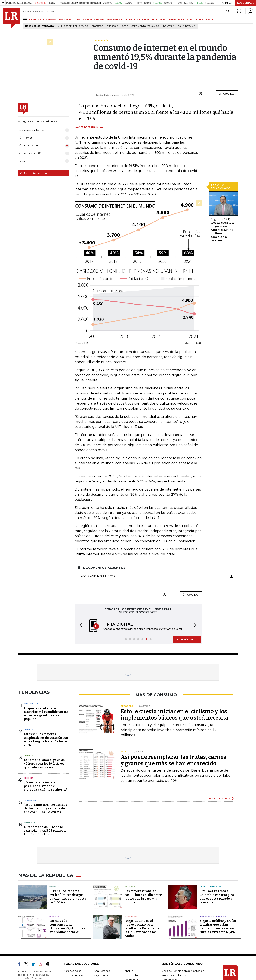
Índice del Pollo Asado (75, 26)
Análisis (129, 971)
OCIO (77, 19)
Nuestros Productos (173, 975)
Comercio (30, 800)
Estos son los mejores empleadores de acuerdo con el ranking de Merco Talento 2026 (46, 740)
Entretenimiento (210, 887)
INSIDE (209, 19)
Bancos (54, 916)
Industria (168, 26)
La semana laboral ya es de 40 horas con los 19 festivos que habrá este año (44, 764)
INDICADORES (194, 19)
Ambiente (29, 823)
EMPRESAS (65, 19)
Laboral (29, 730)
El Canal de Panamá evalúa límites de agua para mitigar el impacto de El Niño (68, 897)
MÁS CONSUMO (219, 798)
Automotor (32, 704)
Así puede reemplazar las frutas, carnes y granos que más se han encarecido (173, 760)
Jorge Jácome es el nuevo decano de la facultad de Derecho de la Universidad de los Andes (142, 928)
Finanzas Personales (213, 916)
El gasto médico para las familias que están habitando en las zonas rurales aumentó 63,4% (218, 926)
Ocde (125, 26)
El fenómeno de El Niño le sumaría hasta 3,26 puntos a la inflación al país (45, 831)
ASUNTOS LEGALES (154, 19)
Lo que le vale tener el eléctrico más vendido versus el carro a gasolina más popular (46, 714)
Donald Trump (186, 26)
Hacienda (130, 887)
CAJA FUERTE (176, 19)
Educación (131, 916)
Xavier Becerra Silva (89, 127)
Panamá (54, 887)
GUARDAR (227, 94)
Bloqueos (97, 26)
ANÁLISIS (135, 19)
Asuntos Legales (74, 975)
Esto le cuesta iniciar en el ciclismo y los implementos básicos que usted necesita (174, 715)
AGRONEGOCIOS (117, 19)
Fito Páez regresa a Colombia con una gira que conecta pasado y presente (217, 897)
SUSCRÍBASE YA (187, 639)
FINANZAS (35, 19)
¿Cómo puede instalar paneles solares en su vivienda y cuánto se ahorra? (46, 786)
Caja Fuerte (101, 975)
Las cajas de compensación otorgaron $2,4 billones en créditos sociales (67, 926)
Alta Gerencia (102, 971)
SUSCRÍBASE (246, 3)
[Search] (228, 11)
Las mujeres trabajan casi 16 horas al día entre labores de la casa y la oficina (143, 897)
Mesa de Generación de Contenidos (183, 971)
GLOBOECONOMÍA (93, 19)
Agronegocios (72, 971)
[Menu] (26, 19)
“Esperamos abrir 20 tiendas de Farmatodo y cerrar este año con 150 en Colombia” (45, 808)
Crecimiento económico (145, 26)
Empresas (113, 26)
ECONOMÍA (50, 19)
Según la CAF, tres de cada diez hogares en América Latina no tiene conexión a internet (223, 230)
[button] (80, 626)
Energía (29, 778)
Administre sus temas (35, 173)
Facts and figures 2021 (157, 576)
